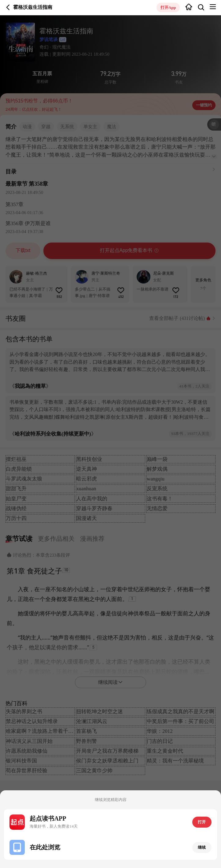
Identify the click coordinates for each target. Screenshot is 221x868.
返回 (8, 7)
